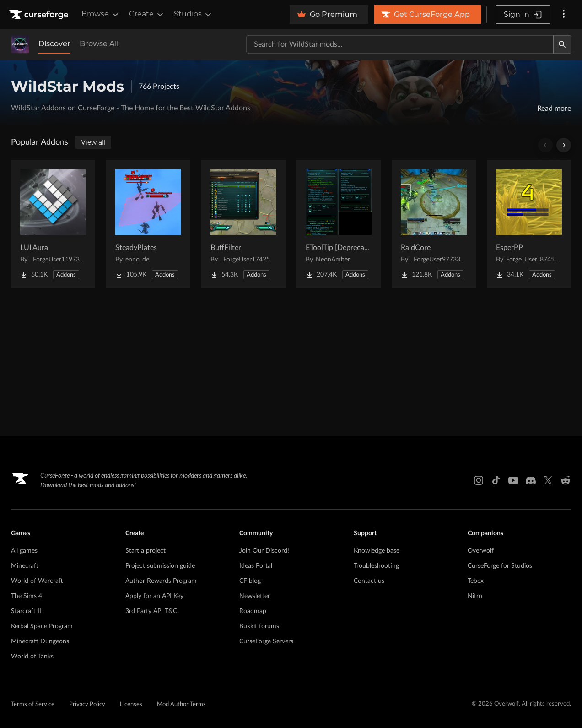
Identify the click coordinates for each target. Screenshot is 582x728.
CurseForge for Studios (500, 566)
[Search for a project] (400, 44)
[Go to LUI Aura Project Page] (53, 224)
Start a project (145, 551)
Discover (54, 44)
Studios (193, 14)
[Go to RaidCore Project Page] (434, 224)
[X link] (548, 480)
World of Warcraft (37, 581)
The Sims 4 (27, 596)
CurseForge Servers (266, 641)
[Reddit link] (566, 480)
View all (93, 142)
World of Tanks (32, 657)
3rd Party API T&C (151, 611)
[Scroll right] (564, 145)
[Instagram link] (479, 480)
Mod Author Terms (181, 704)
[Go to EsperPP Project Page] (529, 224)
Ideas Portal (256, 566)
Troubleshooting (376, 566)
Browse (101, 14)
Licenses (131, 704)
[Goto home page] (40, 15)
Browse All (99, 44)
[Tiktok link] (496, 480)
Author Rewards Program (161, 581)
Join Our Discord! (264, 551)
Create (147, 14)
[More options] (564, 15)
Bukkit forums (259, 626)
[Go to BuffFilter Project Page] (243, 224)
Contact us (369, 581)
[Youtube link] (513, 480)
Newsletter (255, 596)
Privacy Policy (87, 704)
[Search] (562, 44)
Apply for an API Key (154, 596)
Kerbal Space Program (42, 626)
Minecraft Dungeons (40, 641)
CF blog (250, 581)
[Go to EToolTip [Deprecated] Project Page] (339, 224)
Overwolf (481, 551)
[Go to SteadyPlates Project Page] (148, 224)
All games (24, 551)
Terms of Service (33, 704)
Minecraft (25, 566)
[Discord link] (531, 480)
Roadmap (253, 611)
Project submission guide (160, 566)
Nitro (475, 596)
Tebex (476, 581)
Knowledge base (377, 551)
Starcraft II (26, 611)
